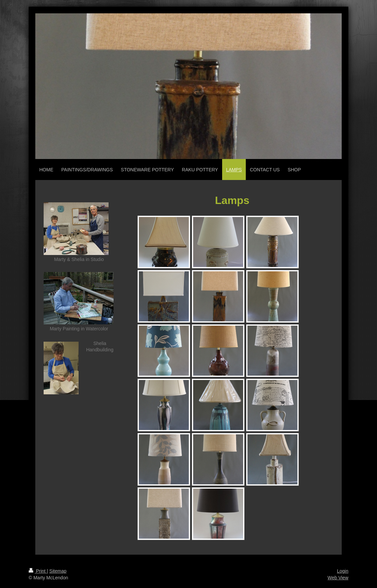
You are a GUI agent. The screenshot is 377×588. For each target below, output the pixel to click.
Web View (338, 578)
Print (38, 571)
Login (343, 571)
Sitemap (58, 571)
